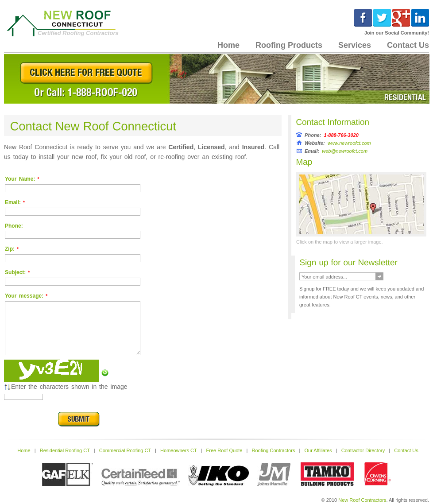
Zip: (12, 249)
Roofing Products (289, 45)
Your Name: (22, 179)
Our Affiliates (318, 450)
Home (228, 45)
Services (355, 45)
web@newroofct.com (345, 151)
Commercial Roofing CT (125, 450)
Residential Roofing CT (65, 450)
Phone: (14, 226)
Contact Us (406, 450)
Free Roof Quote (224, 450)
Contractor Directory (363, 450)
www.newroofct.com (349, 143)
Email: (15, 202)
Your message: (26, 296)
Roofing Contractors (274, 450)
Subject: (17, 272)
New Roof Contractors (362, 500)
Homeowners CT (178, 450)
